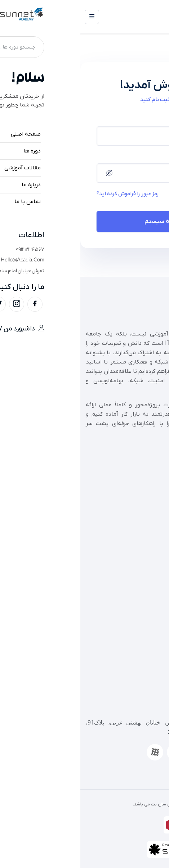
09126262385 (146, 695)
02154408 (151, 666)
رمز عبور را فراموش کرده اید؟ (47, 194)
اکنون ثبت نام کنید (81, 100)
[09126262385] (160, 677)
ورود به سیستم (85, 221)
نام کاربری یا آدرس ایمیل (127, 120)
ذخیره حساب (129, 194)
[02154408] (160, 649)
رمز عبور (144, 157)
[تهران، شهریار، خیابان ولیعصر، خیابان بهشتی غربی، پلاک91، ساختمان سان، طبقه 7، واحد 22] (160, 705)
